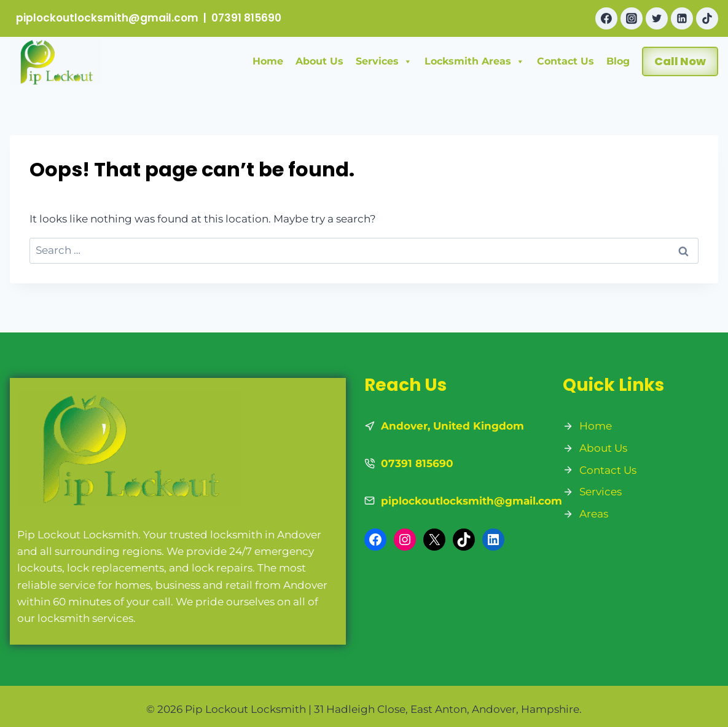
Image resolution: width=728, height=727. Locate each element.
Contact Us (566, 61)
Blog (618, 61)
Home (268, 61)
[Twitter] (657, 18)
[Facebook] (606, 18)
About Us (319, 61)
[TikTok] (707, 18)
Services (384, 61)
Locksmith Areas (475, 61)
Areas (594, 514)
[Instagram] (632, 18)
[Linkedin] (682, 18)
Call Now (680, 61)
